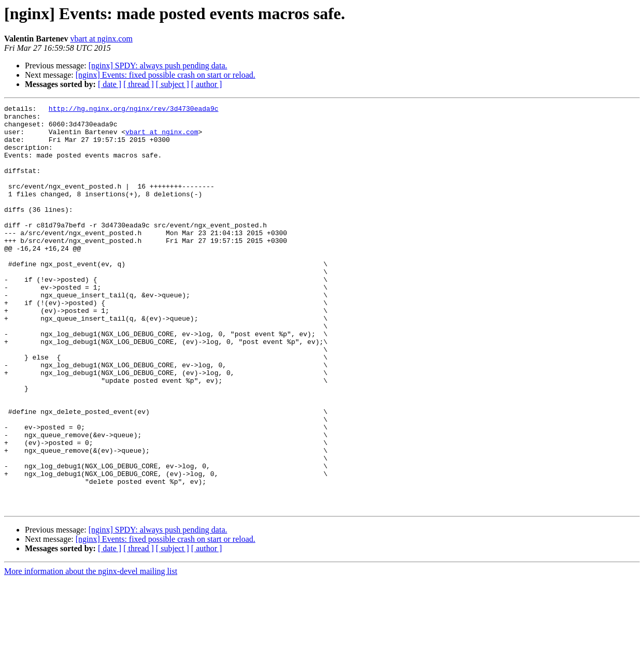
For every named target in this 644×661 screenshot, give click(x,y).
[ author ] (207, 84)
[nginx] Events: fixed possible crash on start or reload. (166, 75)
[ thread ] (139, 84)
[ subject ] (173, 84)
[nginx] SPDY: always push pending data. (158, 66)
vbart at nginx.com (101, 39)
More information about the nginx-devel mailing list (91, 652)
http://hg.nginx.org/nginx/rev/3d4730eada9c (134, 110)
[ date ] (110, 84)
